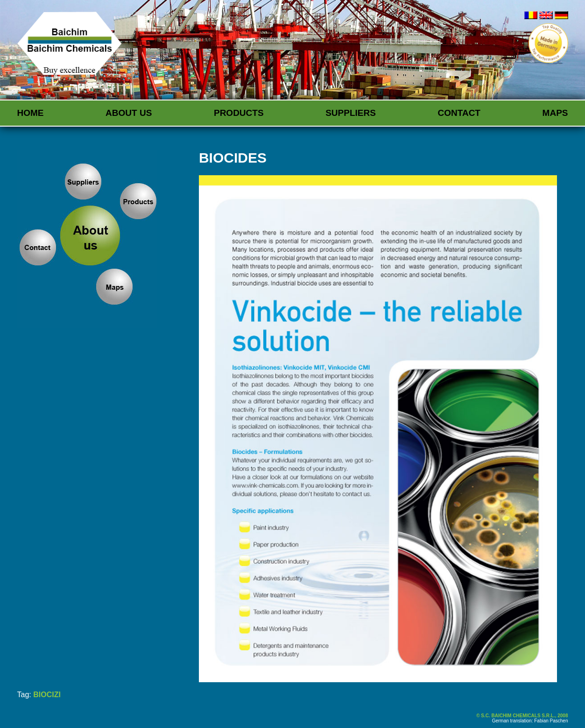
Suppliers (351, 113)
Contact (459, 113)
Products (239, 113)
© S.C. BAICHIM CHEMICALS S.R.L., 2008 (522, 716)
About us (129, 113)
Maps (555, 113)
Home (31, 113)
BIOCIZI (47, 695)
